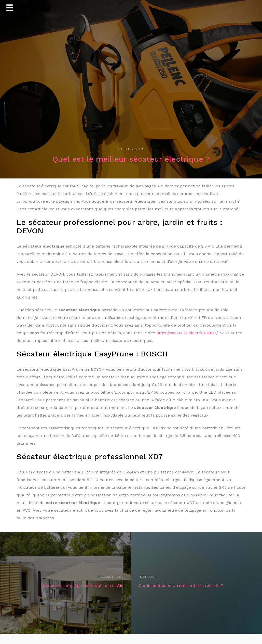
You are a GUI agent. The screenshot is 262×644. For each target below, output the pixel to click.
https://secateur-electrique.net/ (187, 333)
